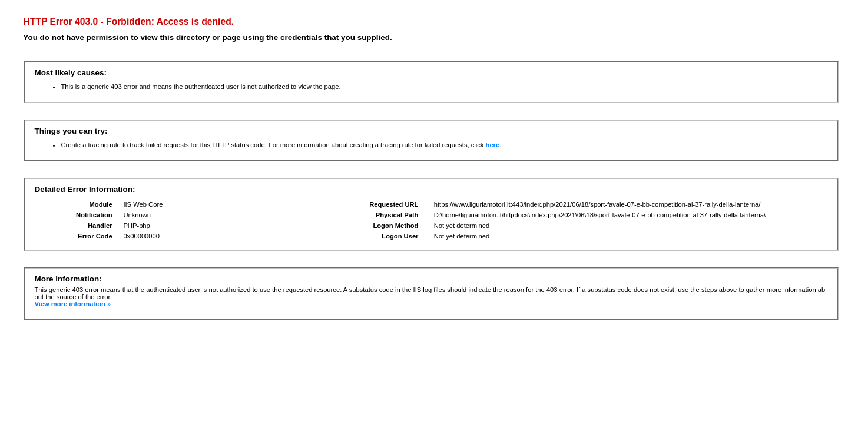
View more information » (72, 304)
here (493, 145)
